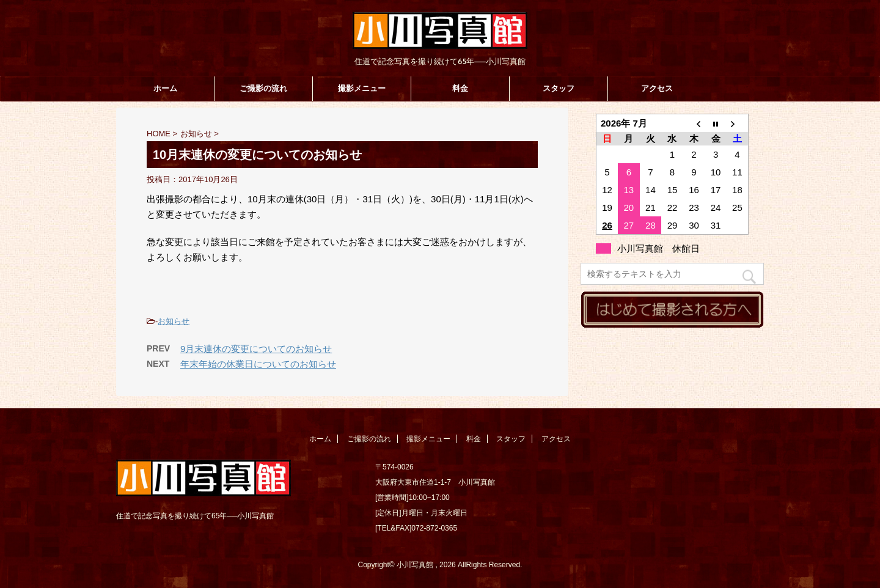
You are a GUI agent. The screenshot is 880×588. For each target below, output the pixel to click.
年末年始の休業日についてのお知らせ (258, 364)
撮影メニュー (362, 88)
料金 (460, 88)
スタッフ (559, 88)
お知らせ (174, 321)
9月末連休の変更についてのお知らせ (256, 349)
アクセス (657, 88)
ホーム (165, 88)
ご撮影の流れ (263, 88)
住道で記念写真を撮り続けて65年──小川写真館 (195, 516)
